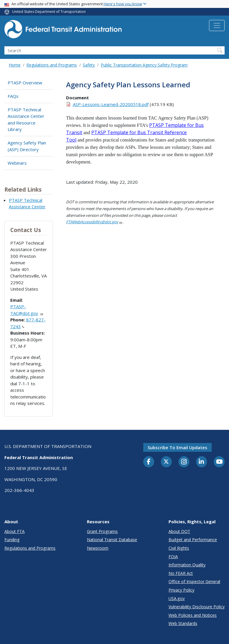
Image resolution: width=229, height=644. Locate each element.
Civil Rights (179, 548)
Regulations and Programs (52, 65)
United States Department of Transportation (49, 12)
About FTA (15, 531)
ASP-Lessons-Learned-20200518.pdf (111, 104)
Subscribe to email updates (177, 447)
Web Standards (183, 623)
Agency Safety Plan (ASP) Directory (27, 146)
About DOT (179, 531)
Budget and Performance (193, 540)
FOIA (173, 557)
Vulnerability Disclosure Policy (197, 607)
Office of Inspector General (194, 581)
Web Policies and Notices (193, 615)
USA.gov (177, 598)
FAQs (13, 96)
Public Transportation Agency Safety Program (144, 65)
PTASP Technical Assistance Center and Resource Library (26, 120)
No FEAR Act (181, 573)
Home (15, 65)
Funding (12, 540)
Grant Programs (102, 531)
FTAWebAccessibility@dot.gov (94, 222)
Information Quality (187, 565)
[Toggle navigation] (217, 25)
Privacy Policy (181, 590)
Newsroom (98, 548)
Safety (89, 65)
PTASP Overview (25, 83)
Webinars (17, 163)
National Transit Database (112, 540)
